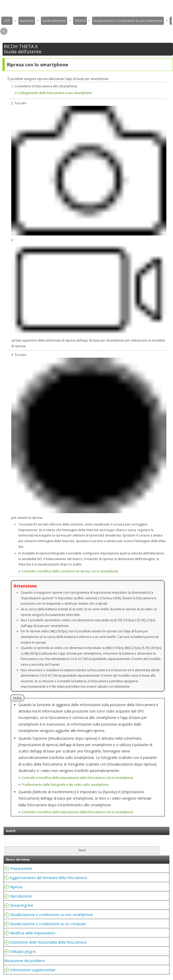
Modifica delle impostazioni (33, 933)
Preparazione (21, 868)
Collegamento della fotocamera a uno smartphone (55, 93)
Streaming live (22, 905)
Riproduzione (21, 896)
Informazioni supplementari (33, 970)
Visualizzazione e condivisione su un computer (48, 924)
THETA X (80, 21)
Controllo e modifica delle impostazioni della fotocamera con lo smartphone (77, 778)
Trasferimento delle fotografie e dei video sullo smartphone (65, 785)
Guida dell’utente (54, 21)
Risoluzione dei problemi (25, 961)
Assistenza (27, 21)
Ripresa (16, 887)
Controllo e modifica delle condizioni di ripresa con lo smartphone (70, 571)
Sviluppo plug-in (23, 951)
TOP (7, 21)
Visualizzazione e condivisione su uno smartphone (128, 21)
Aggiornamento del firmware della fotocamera (48, 878)
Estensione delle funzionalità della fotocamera (48, 942)
